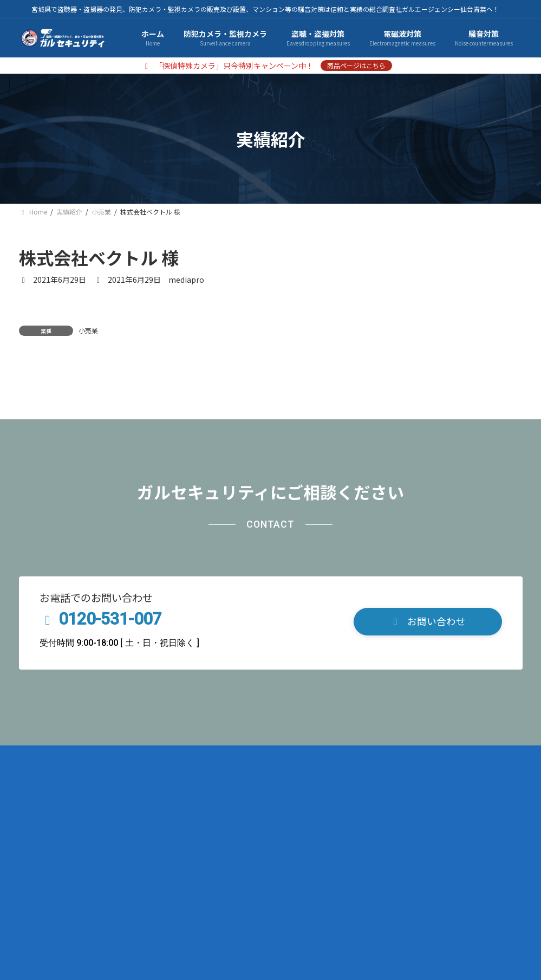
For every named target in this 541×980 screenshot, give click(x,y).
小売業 (88, 330)
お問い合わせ (282, 879)
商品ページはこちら (356, 65)
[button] (428, 744)
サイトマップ (211, 879)
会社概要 (46, 879)
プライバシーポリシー (125, 879)
